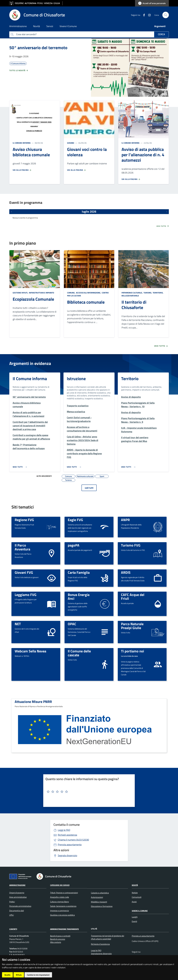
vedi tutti (89, 488)
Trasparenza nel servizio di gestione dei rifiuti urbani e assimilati (108, 937)
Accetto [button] (7, 975)
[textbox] (88, 792)
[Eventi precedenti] (11, 212)
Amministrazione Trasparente (64, 929)
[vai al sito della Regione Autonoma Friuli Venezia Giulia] (36, 3)
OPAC (72, 624)
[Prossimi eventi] (167, 212)
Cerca (161, 34)
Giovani (71, 143)
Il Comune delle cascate (79, 653)
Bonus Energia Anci (79, 597)
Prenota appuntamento (70, 845)
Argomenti (160, 26)
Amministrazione (17, 885)
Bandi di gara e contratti (60, 936)
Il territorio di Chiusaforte (134, 305)
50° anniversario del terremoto (38, 48)
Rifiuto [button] (19, 975)
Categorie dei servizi (60, 885)
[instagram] (148, 15)
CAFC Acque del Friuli (133, 597)
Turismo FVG (131, 545)
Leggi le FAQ (64, 830)
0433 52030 (73, 840)
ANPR (125, 520)
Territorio (130, 379)
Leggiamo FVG (26, 595)
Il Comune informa (22, 143)
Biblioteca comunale (86, 302)
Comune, (71, 293)
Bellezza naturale (130, 296)
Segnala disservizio (68, 855)
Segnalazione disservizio (101, 954)
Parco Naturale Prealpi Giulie (132, 626)
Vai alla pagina (22, 170)
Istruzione (76, 379)
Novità (135, 885)
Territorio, (158, 293)
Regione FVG (24, 520)
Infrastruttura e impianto (41, 293)
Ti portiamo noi (133, 651)
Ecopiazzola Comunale (33, 299)
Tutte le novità (19, 70)
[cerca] (166, 15)
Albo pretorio (56, 942)
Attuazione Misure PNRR (33, 702)
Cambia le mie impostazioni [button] (38, 975)
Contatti (13, 929)
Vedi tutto (163, 226)
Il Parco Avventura (22, 547)
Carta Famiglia (79, 572)
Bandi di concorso (58, 939)
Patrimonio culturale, (132, 293)
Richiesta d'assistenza (100, 944)
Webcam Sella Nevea (30, 651)
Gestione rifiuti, (21, 293)
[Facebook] (143, 15)
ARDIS (126, 572)
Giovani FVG (24, 572)
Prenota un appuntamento (143, 936)
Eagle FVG (75, 520)
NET (18, 624)
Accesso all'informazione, (88, 293)
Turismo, (148, 293)
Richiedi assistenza (67, 835)
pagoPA (74, 545)
